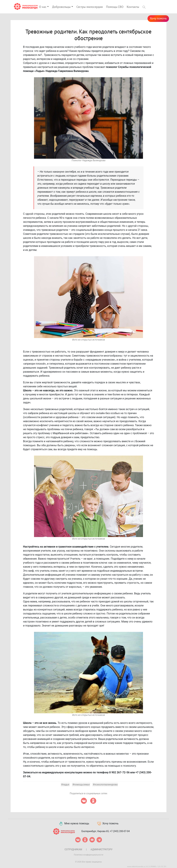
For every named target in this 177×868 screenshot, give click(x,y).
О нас (43, 7)
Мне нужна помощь (74, 824)
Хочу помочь (158, 18)
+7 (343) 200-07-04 (120, 831)
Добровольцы (61, 7)
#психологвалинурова (105, 785)
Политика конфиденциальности (88, 855)
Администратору (101, 849)
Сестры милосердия (90, 7)
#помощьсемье (81, 785)
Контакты (133, 7)
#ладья (65, 785)
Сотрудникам (73, 849)
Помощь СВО (115, 7)
